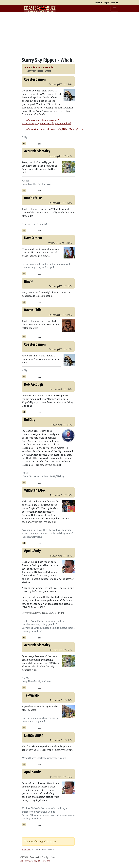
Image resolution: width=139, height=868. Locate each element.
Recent (27, 67)
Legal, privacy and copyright (30, 861)
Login (107, 3)
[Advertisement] (69, 34)
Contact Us (46, 861)
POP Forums (26, 850)
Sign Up (115, 3)
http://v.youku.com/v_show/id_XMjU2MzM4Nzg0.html (53, 129)
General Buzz (49, 67)
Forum (98, 3)
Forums (37, 67)
